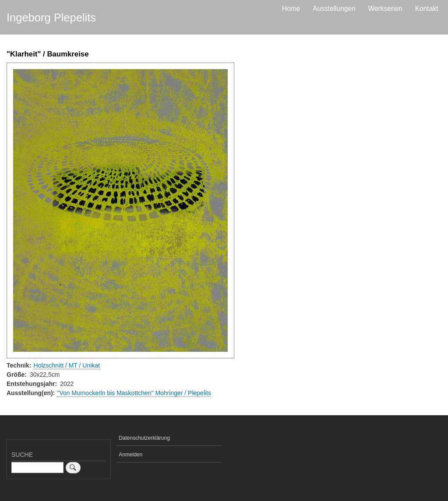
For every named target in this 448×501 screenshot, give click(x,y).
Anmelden (131, 455)
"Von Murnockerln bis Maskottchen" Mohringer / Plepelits (134, 393)
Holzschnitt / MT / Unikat (67, 365)
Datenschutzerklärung (144, 438)
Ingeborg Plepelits (51, 18)
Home (291, 9)
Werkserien (385, 9)
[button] (120, 210)
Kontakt (427, 9)
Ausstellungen (334, 9)
